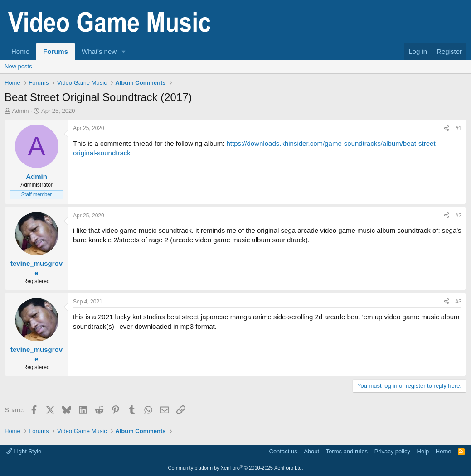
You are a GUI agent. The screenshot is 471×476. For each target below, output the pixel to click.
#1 (459, 128)
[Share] (447, 128)
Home (20, 51)
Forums (56, 51)
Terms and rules (347, 451)
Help (423, 451)
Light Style (24, 451)
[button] (124, 51)
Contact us (283, 451)
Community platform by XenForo (236, 468)
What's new (99, 51)
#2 (459, 216)
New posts (18, 66)
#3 (459, 302)
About (311, 451)
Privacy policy (392, 451)
